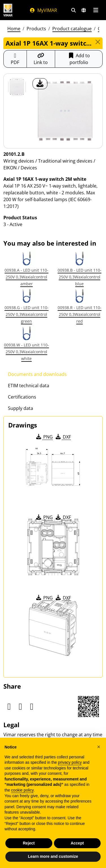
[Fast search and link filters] (73, 10)
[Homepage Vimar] (8, 10)
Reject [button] (29, 843)
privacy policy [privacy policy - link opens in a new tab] (70, 762)
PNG (44, 437)
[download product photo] (40, 84)
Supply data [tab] (20, 408)
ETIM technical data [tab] (29, 386)
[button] (99, 747)
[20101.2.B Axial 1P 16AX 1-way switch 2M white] (17, 87)
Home (14, 29)
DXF (63, 437)
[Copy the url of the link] (41, 59)
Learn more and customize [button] (53, 856)
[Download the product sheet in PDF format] (15, 59)
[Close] (98, 42)
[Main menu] (96, 10)
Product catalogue (72, 29)
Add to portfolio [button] (79, 59)
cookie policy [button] (22, 790)
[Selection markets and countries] (84, 10)
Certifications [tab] (22, 397)
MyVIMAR (43, 10)
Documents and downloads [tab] (37, 374)
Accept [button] (77, 843)
